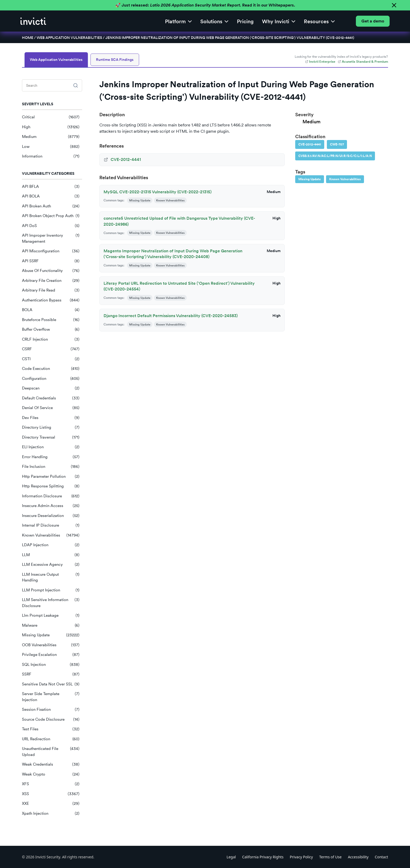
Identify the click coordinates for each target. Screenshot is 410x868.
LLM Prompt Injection (51, 590)
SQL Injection (51, 665)
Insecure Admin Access (51, 506)
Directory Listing (51, 427)
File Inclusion (51, 467)
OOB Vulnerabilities (51, 645)
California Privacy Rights (263, 857)
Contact (381, 857)
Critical (51, 117)
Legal (231, 857)
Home (28, 38)
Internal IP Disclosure (51, 525)
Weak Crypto (51, 774)
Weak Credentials (51, 764)
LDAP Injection (51, 545)
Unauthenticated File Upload (51, 752)
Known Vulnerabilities (51, 535)
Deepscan (51, 388)
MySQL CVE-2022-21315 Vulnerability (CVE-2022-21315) (158, 192)
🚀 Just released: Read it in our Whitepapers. (205, 5)
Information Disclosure (51, 496)
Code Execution (51, 369)
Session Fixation (51, 710)
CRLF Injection (51, 339)
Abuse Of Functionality (51, 271)
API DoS (51, 226)
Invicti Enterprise (320, 62)
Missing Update (51, 635)
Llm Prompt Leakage (51, 616)
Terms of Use (331, 857)
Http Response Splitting (51, 486)
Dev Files (51, 418)
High (51, 127)
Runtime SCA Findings (115, 60)
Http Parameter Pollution (51, 477)
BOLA (51, 310)
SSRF (51, 674)
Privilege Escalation (51, 655)
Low (51, 147)
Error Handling (51, 457)
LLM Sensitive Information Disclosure (51, 603)
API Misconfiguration (51, 251)
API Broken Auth (51, 206)
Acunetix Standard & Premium (363, 62)
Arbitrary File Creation (51, 281)
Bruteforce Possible (51, 320)
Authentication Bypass (51, 300)
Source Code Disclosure (51, 720)
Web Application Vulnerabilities (69, 38)
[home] (33, 21)
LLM (51, 555)
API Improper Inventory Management (51, 238)
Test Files (51, 729)
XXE (51, 804)
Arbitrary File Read (51, 290)
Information (51, 156)
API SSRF (51, 261)
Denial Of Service (51, 408)
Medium (51, 137)
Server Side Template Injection (51, 697)
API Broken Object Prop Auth (51, 216)
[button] (178, 21)
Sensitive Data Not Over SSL (51, 684)
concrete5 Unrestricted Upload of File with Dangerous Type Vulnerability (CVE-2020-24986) (179, 221)
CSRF (51, 349)
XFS (51, 784)
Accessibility (358, 857)
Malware (51, 625)
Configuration (51, 379)
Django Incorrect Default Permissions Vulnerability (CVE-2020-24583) (171, 316)
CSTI (51, 359)
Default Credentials (51, 398)
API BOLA (51, 196)
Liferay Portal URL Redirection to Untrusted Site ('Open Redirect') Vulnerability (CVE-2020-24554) (179, 286)
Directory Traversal (51, 437)
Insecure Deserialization (51, 516)
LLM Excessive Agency (51, 565)
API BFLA (51, 187)
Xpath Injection (51, 814)
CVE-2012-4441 (310, 144)
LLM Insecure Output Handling (51, 577)
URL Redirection (51, 739)
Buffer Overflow (51, 330)
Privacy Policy (301, 857)
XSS (51, 794)
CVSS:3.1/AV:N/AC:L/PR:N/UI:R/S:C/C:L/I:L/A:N (335, 156)
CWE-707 (337, 144)
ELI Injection (51, 447)
